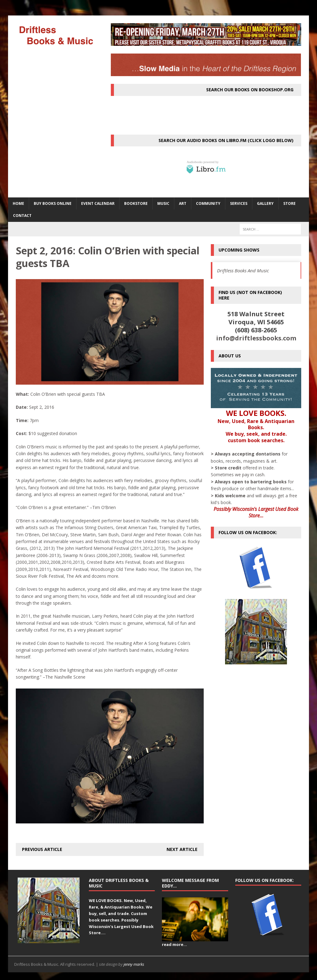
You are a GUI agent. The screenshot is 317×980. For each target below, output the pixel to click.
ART (183, 203)
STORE (289, 203)
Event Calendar (98, 203)
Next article (182, 849)
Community (208, 203)
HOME (18, 203)
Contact (22, 216)
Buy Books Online (53, 203)
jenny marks (134, 964)
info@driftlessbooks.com (256, 338)
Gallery (265, 203)
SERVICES (239, 203)
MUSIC (163, 203)
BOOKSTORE (136, 203)
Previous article (42, 849)
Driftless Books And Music (243, 270)
